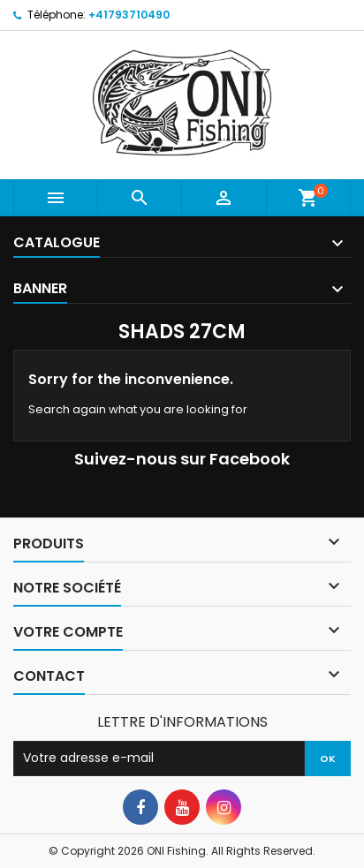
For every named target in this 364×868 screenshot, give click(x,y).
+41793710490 (129, 15)
